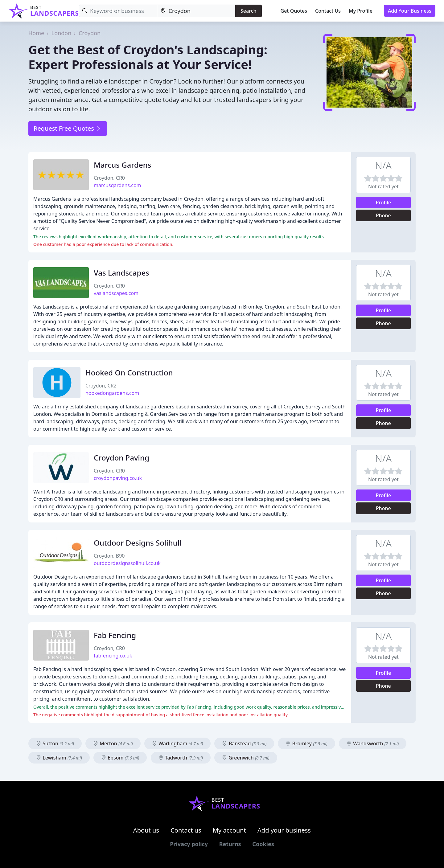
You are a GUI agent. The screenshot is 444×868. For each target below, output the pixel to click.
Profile (384, 203)
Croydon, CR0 (109, 178)
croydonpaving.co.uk (118, 478)
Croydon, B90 (109, 556)
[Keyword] (118, 11)
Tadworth (181, 758)
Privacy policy (189, 844)
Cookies (263, 844)
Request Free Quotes (68, 128)
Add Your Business (410, 11)
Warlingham (178, 743)
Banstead (244, 743)
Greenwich (246, 758)
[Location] (196, 11)
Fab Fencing (115, 635)
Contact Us (328, 11)
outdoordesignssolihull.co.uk (127, 563)
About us (146, 830)
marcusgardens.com (117, 185)
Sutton (55, 743)
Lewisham (59, 758)
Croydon (90, 33)
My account (229, 830)
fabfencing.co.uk (113, 656)
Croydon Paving (121, 458)
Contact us (186, 830)
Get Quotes (294, 11)
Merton (113, 743)
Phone (383, 215)
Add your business (284, 830)
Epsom (120, 758)
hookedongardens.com (112, 393)
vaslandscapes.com (116, 293)
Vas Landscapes (121, 273)
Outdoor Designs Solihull (138, 543)
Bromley (306, 743)
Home (36, 33)
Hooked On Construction (129, 373)
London (62, 33)
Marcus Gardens (122, 165)
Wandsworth (373, 743)
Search (248, 11)
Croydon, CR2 (101, 386)
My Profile (361, 11)
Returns (230, 844)
